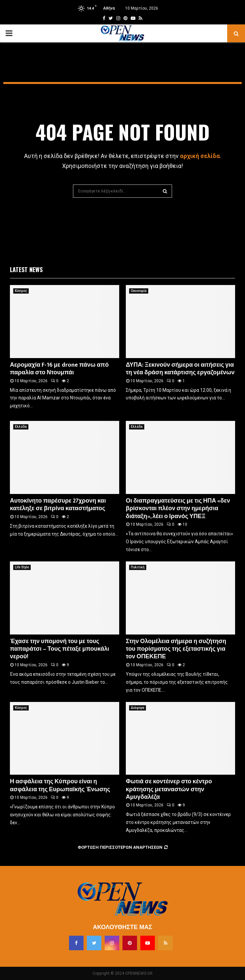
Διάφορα (138, 708)
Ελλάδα (21, 427)
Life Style (22, 567)
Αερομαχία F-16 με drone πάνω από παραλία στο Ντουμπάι (59, 369)
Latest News (26, 269)
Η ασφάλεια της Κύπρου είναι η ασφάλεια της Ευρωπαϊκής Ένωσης (60, 785)
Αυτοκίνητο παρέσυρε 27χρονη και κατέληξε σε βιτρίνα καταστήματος (58, 505)
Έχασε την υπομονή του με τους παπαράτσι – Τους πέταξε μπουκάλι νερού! (60, 649)
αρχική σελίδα (200, 156)
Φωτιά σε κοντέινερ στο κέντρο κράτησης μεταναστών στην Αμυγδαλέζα (169, 789)
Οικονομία (139, 291)
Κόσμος (21, 291)
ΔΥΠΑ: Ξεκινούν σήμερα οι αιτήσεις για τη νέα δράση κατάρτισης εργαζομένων (180, 369)
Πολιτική (138, 567)
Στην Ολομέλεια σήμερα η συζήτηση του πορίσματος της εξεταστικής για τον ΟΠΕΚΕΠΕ (176, 649)
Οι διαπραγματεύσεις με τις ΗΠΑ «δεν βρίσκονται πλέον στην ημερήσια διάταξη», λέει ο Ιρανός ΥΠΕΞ (178, 509)
